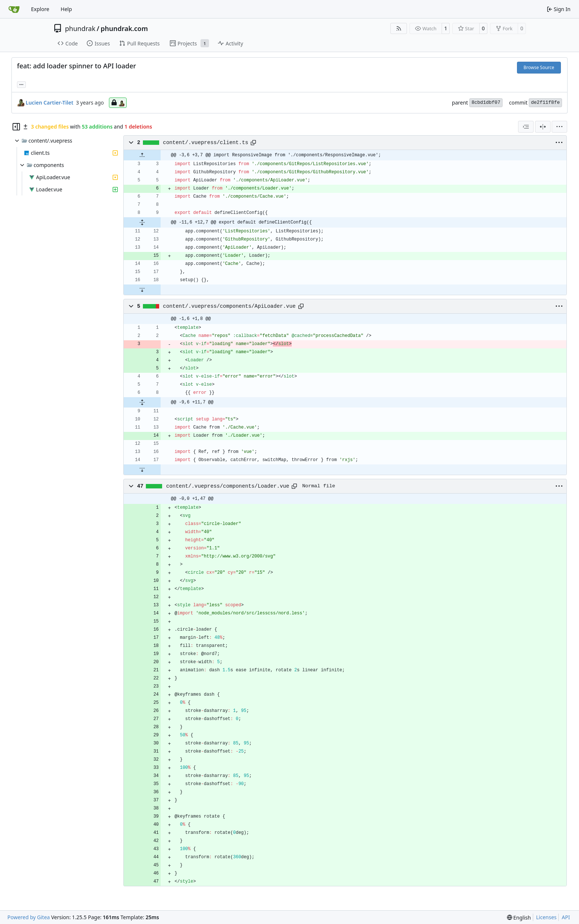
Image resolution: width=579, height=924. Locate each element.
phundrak (80, 28)
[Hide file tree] (16, 127)
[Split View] (543, 127)
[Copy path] (253, 143)
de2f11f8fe (545, 103)
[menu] (559, 127)
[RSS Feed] (399, 28)
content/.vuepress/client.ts (205, 143)
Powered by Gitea (29, 917)
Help (66, 9)
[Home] (14, 9)
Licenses (547, 917)
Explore (40, 9)
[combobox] (526, 127)
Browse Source (539, 67)
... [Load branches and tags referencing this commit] (21, 84)
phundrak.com (124, 28)
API (566, 917)
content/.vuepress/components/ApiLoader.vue (229, 306)
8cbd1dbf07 (486, 103)
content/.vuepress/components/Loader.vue (228, 486)
